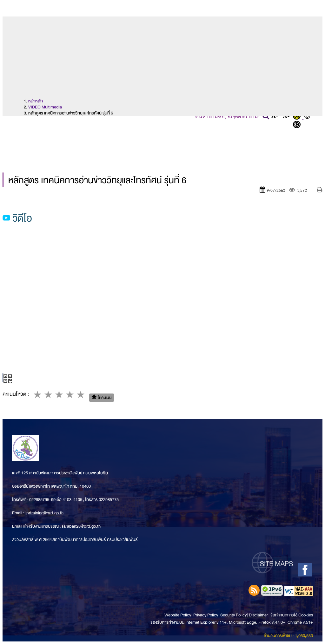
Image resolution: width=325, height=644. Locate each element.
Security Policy (233, 615)
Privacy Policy (206, 615)
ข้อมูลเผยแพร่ (31, 151)
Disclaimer (259, 615)
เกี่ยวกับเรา (70, 136)
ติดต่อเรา (149, 151)
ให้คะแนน (102, 398)
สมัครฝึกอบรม (270, 136)
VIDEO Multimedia (45, 107)
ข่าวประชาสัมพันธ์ (131, 136)
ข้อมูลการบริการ (94, 151)
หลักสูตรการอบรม (203, 136)
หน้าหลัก (24, 136)
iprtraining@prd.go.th (44, 513)
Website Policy (178, 615)
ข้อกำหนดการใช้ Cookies (292, 615)
